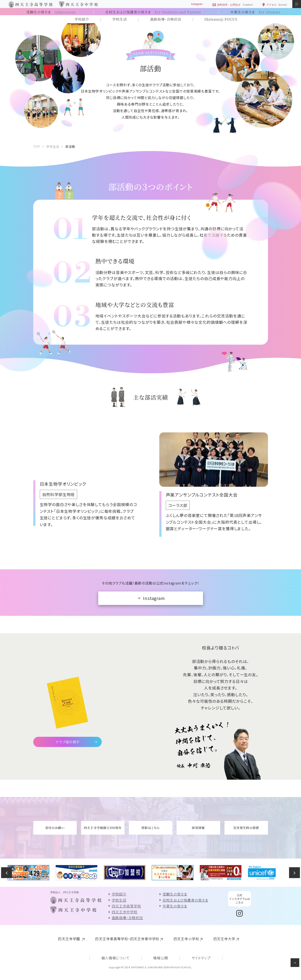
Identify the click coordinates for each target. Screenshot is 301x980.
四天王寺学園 (70, 939)
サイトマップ (201, 958)
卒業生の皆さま (255, 12)
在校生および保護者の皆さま (153, 12)
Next (294, 873)
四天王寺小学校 (186, 939)
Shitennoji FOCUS (221, 19)
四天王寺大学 (224, 939)
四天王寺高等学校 (126, 906)
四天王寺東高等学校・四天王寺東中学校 (127, 939)
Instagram (154, 598)
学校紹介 (82, 19)
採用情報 (198, 828)
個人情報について (116, 958)
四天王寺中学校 (125, 912)
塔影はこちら (150, 828)
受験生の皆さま (51, 12)
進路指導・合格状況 (166, 19)
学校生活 (120, 19)
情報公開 (160, 958)
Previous (7, 873)
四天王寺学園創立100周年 (103, 828)
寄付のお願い (55, 828)
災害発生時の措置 (246, 828)
